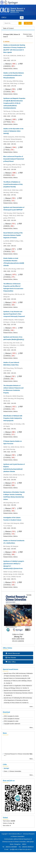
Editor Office (11, 662)
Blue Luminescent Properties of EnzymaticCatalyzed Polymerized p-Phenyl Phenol (14, 159)
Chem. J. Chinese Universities (12, 771)
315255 (13, 821)
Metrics (16, 69)
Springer (6, 768)
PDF (21, 64)
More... (32, 728)
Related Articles (8, 69)
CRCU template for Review (12, 719)
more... (32, 707)
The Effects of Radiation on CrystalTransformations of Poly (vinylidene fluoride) (13, 184)
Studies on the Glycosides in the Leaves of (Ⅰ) (13, 131)
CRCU (4, 17)
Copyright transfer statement (12, 724)
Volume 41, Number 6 (22, 676)
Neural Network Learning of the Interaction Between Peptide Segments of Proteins (13, 235)
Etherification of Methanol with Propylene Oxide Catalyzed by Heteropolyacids (13, 418)
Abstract (8, 64)
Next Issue (30, 36)
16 (13, 823)
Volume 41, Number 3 (22, 688)
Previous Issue (27, 34)
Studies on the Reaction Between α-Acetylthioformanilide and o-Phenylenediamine (14, 75)
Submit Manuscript (13, 653)
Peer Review (11, 658)
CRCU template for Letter (11, 721)
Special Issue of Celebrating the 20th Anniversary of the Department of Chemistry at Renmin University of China (18, 700)
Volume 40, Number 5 (22, 703)
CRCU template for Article (11, 716)
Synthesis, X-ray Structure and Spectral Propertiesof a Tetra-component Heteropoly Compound (14, 314)
